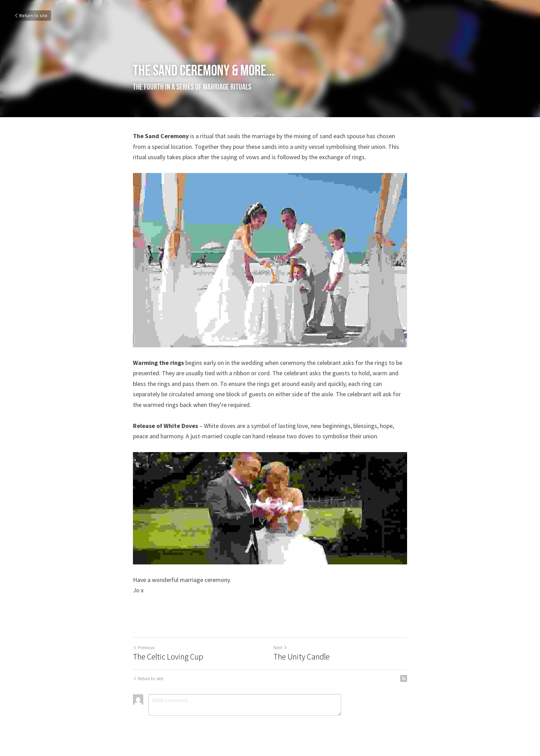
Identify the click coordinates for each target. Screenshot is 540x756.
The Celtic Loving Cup (168, 657)
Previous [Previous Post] (144, 647)
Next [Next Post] (280, 647)
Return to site (31, 16)
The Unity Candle (302, 657)
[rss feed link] (404, 678)
